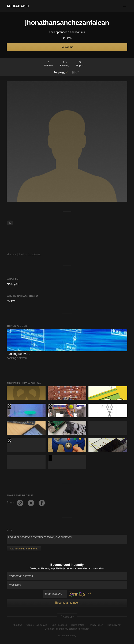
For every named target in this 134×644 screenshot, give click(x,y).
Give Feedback (59, 625)
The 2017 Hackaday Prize (9, 406)
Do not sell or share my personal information (67, 629)
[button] (125, 6)
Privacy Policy (96, 625)
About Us (17, 625)
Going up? (67, 617)
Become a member (67, 603)
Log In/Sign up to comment (24, 549)
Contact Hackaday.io (37, 625)
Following (61, 72)
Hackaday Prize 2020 (50, 458)
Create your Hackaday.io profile (44, 568)
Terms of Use (78, 625)
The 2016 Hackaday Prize (50, 406)
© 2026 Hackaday (67, 636)
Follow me (67, 47)
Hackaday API (114, 625)
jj (10, 223)
